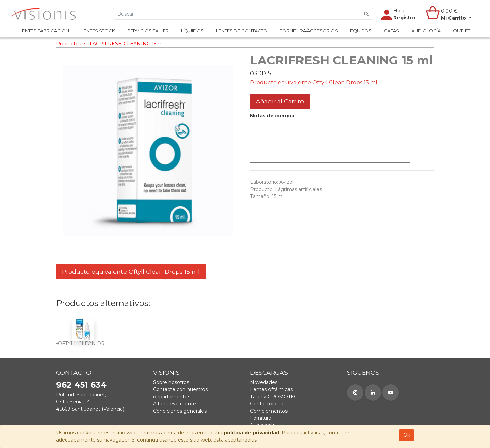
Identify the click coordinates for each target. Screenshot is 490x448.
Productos (69, 44)
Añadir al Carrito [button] (280, 101)
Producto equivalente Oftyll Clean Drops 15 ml (131, 271)
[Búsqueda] (366, 14)
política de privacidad (251, 433)
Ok (407, 435)
